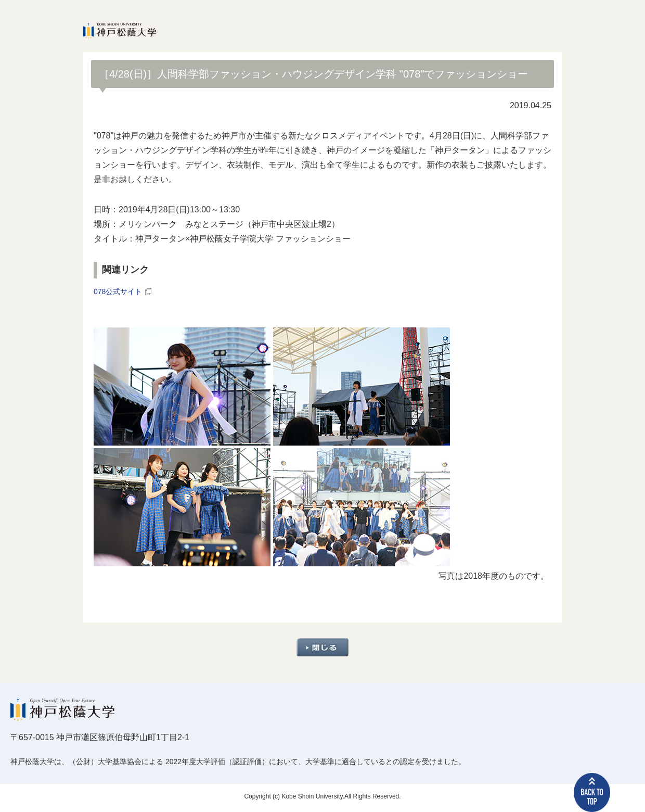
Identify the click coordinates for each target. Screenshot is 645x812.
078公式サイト (121, 293)
